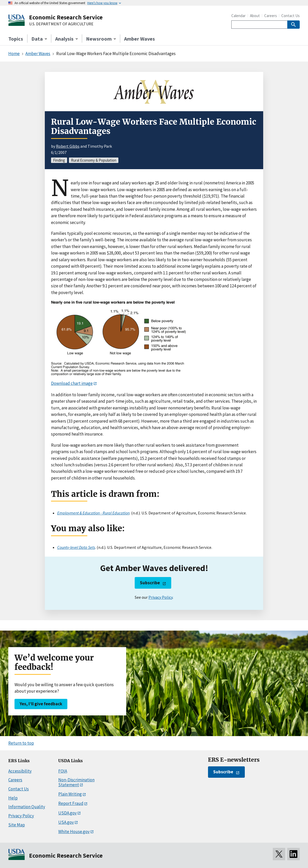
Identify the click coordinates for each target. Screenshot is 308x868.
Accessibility (20, 771)
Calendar (238, 16)
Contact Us (291, 16)
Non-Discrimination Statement (76, 782)
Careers (271, 16)
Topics (16, 39)
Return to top (21, 743)
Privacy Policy (160, 597)
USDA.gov (67, 813)
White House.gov (74, 832)
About (255, 16)
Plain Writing (70, 794)
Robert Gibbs (68, 146)
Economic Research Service (66, 17)
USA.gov (66, 822)
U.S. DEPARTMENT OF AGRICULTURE (61, 24)
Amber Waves (139, 39)
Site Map (17, 825)
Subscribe (150, 583)
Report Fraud (71, 803)
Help (13, 798)
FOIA (63, 771)
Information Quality (27, 807)
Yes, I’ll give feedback (41, 704)
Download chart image (72, 383)
